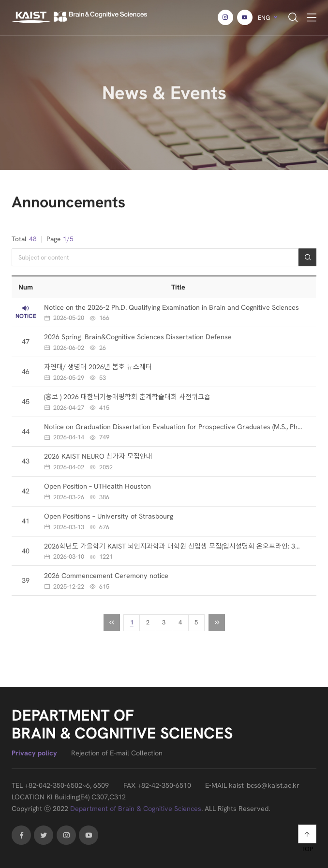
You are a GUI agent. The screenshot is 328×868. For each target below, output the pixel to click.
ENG (264, 18)
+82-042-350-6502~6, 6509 (67, 785)
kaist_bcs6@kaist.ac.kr (264, 785)
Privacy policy (34, 753)
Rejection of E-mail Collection (117, 753)
